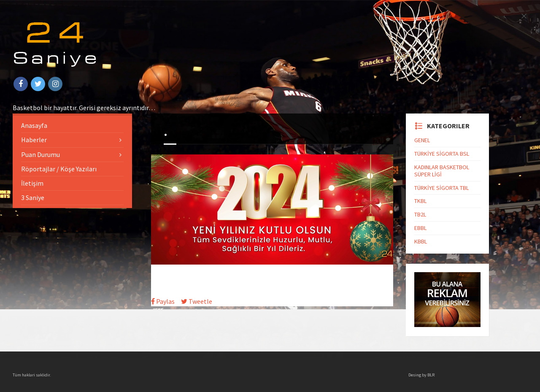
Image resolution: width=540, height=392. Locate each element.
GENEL (422, 140)
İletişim (32, 183)
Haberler (34, 140)
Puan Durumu (40, 154)
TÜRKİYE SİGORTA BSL (442, 154)
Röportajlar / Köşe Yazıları (59, 169)
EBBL (420, 228)
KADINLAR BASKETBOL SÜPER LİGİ (442, 171)
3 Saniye (33, 197)
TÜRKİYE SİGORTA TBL (441, 188)
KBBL (421, 241)
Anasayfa (34, 125)
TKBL (420, 201)
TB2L (420, 214)
